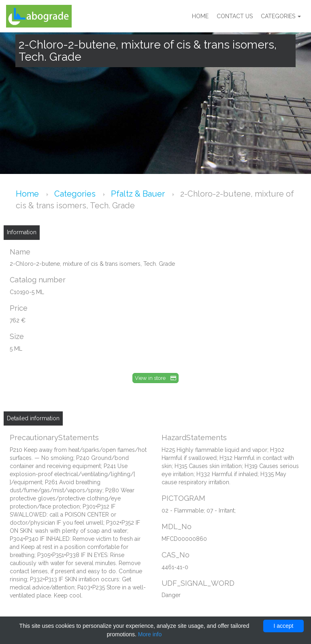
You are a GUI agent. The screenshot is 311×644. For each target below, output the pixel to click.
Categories (281, 16)
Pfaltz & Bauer (139, 194)
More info (150, 634)
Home (200, 16)
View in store (155, 378)
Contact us (235, 16)
